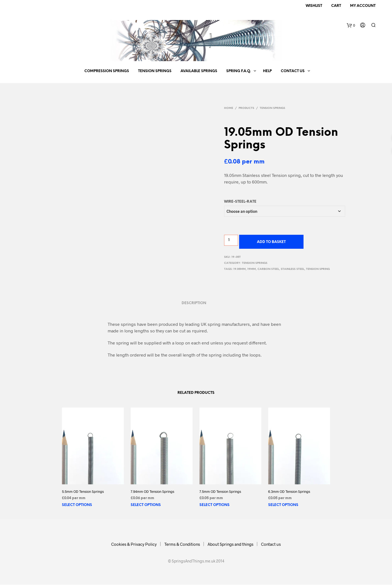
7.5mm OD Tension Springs (220, 491)
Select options (77, 505)
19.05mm (240, 269)
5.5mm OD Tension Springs (83, 491)
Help (267, 71)
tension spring (318, 269)
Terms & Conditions (182, 544)
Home (229, 108)
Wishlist (314, 6)
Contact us (293, 71)
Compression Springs (107, 71)
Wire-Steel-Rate (240, 202)
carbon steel (268, 269)
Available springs (199, 71)
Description (194, 303)
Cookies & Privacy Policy (134, 544)
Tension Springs (155, 71)
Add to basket (271, 242)
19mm (252, 269)
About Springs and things (231, 544)
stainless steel (293, 269)
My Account (363, 6)
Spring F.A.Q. (238, 71)
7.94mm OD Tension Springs (152, 491)
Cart (336, 6)
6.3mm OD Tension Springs (289, 491)
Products (246, 108)
